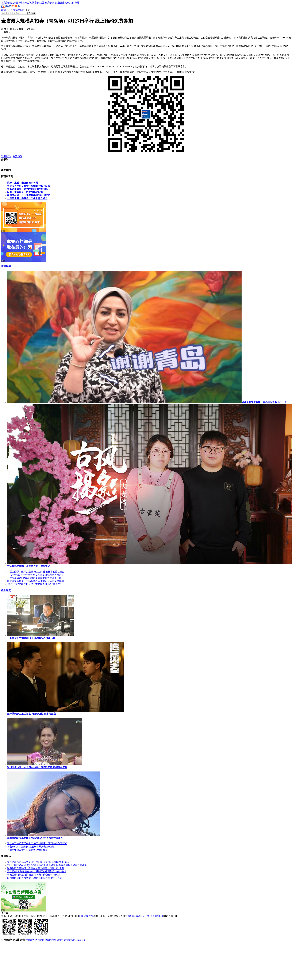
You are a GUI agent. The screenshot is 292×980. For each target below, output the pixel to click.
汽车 (67, 3)
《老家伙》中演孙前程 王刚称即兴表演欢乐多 (31, 847)
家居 (77, 3)
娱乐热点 (6, 590)
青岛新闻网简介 (34, 940)
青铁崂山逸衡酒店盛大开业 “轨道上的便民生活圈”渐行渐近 (38, 862)
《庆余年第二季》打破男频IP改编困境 (27, 850)
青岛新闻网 (28, 3)
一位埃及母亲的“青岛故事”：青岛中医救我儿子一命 (34, 578)
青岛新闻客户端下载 (12, 3)
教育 (52, 3)
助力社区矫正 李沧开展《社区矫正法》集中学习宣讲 (35, 878)
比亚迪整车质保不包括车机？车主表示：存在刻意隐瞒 (36, 581)
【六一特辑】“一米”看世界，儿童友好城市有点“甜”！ (35, 575)
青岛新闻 (18, 10)
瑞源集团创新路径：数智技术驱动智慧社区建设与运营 (36, 868)
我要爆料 (6, 156)
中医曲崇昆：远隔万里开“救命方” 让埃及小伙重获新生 (36, 572)
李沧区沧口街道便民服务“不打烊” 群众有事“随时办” (34, 875)
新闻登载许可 (86, 916)
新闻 (37, 3)
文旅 (72, 3)
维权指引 (56, 940)
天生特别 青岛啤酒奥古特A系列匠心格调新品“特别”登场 (37, 872)
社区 (42, 3)
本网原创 (6, 266)
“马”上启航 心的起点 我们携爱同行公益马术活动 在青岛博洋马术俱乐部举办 (47, 865)
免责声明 (18, 156)
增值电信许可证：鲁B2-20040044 (146, 916)
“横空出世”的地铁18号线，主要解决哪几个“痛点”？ (34, 584)
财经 (57, 3)
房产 (47, 3)
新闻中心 (6, 10)
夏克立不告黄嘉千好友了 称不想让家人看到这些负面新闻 (37, 843)
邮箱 (82, 940)
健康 (62, 3)
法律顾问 (47, 940)
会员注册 (66, 940)
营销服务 (75, 940)
